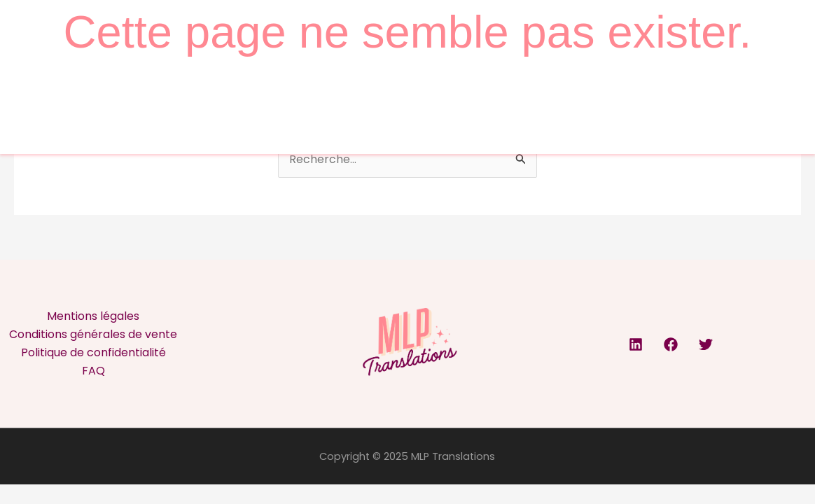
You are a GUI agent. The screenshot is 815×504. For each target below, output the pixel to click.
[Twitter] (706, 344)
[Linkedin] (636, 344)
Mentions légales (93, 316)
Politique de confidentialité (93, 352)
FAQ (93, 371)
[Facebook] (671, 344)
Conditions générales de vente (93, 334)
